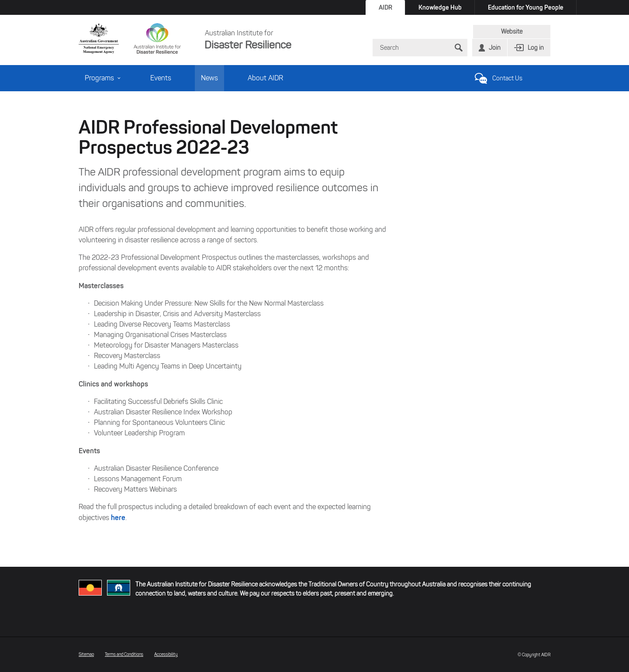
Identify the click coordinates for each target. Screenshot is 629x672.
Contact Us (507, 78)
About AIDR (265, 78)
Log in (536, 48)
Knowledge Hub (440, 7)
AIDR (385, 7)
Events (161, 78)
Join (495, 48)
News (209, 78)
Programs (103, 78)
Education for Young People (526, 7)
